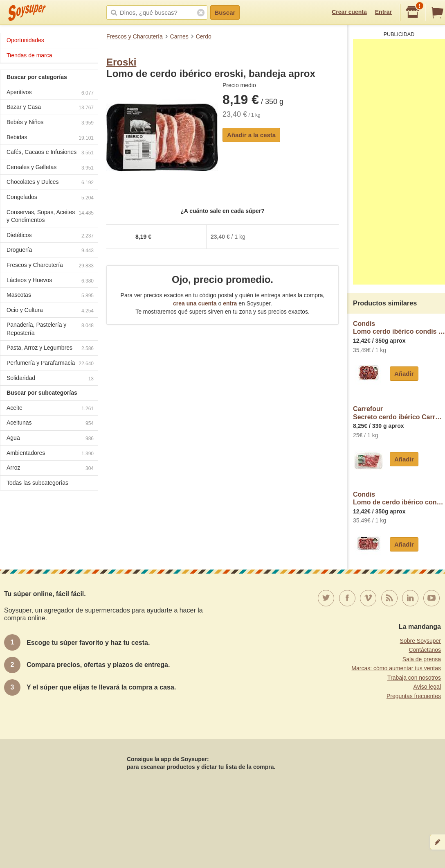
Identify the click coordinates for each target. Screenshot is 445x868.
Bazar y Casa (50, 108)
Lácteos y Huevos (50, 281)
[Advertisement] (399, 162)
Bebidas (50, 138)
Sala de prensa (422, 659)
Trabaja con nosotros (414, 678)
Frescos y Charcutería (135, 36)
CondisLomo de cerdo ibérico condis (399, 498)
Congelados (50, 198)
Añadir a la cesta (251, 135)
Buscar (225, 12)
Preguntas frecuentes (414, 696)
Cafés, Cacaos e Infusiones (50, 153)
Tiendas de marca (29, 55)
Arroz (50, 469)
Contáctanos (425, 650)
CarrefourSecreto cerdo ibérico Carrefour (399, 413)
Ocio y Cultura (50, 311)
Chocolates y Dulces (50, 183)
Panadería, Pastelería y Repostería (50, 329)
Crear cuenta (349, 12)
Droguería (50, 251)
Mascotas (50, 296)
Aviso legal (427, 687)
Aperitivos (50, 93)
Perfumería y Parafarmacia (50, 364)
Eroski (121, 62)
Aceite (50, 409)
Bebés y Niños (50, 123)
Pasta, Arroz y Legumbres (50, 349)
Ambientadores (50, 454)
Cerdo (204, 36)
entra (230, 303)
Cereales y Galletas (50, 168)
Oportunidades (25, 40)
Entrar (383, 12)
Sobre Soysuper (420, 641)
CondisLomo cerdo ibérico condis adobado (399, 328)
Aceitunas (50, 424)
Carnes (179, 36)
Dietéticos (50, 236)
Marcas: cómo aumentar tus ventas (396, 668)
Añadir (404, 374)
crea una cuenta (195, 303)
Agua (50, 439)
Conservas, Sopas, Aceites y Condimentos (50, 216)
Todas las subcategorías (37, 483)
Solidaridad (50, 379)
